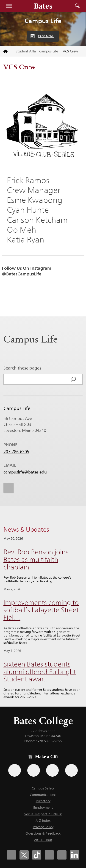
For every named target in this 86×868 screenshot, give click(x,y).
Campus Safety (43, 788)
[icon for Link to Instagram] (8, 488)
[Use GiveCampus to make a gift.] (71, 770)
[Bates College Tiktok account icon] (37, 855)
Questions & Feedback (43, 833)
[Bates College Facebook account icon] (11, 855)
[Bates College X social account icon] (24, 855)
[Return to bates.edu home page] (6, 52)
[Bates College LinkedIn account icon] (75, 855)
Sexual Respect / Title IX (43, 814)
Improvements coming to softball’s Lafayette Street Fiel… (41, 610)
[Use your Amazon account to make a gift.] (34, 770)
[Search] (73, 379)
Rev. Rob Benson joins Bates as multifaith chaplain (36, 559)
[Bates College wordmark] (43, 6)
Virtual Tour (43, 840)
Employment (43, 807)
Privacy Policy (43, 827)
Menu (9, 6)
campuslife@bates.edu (25, 472)
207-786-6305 (16, 452)
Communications (43, 795)
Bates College (43, 721)
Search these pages (22, 368)
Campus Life (43, 21)
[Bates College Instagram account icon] (49, 855)
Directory (43, 801)
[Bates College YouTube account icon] (62, 855)
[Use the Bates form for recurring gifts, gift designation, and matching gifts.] (15, 770)
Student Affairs (26, 51)
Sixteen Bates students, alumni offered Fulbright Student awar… (40, 672)
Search (77, 6)
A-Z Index (43, 820)
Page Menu (46, 36)
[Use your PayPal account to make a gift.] (52, 770)
